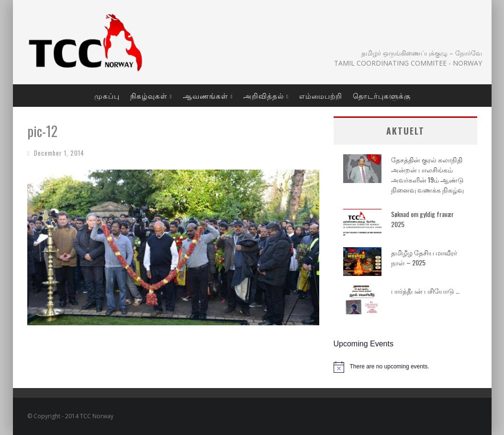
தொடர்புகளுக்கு (382, 95)
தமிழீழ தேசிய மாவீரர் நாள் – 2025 (424, 257)
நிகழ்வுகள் (149, 95)
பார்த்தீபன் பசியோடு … (425, 291)
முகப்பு (107, 95)
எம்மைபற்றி (321, 95)
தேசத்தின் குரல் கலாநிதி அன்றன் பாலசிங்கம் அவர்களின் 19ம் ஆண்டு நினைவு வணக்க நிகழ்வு (427, 174)
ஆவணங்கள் (206, 95)
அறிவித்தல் (263, 95)
